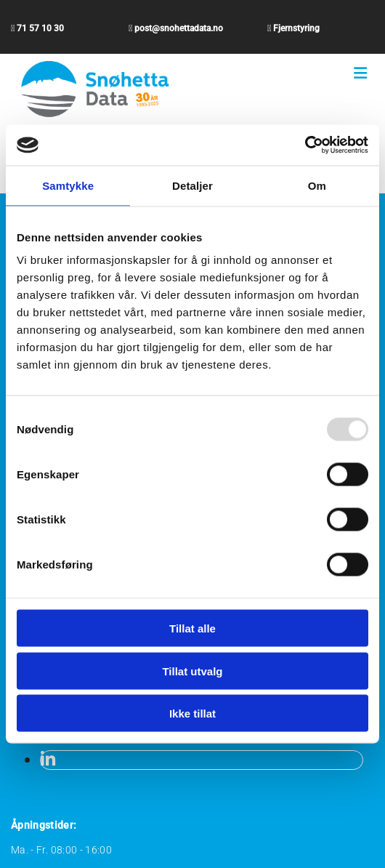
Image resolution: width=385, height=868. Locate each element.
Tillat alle (192, 628)
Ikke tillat (192, 714)
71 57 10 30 (40, 28)
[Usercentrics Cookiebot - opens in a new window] (305, 145)
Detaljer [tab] (192, 185)
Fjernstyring (296, 28)
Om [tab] (317, 185)
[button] (360, 74)
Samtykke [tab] (68, 185)
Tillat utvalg (192, 671)
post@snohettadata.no (179, 28)
